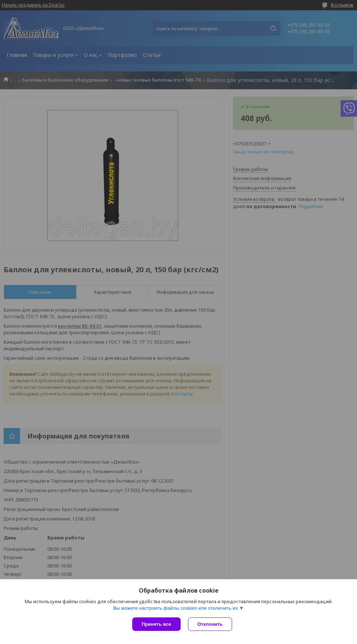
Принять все (156, 624)
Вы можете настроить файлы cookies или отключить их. (176, 608)
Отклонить (210, 624)
